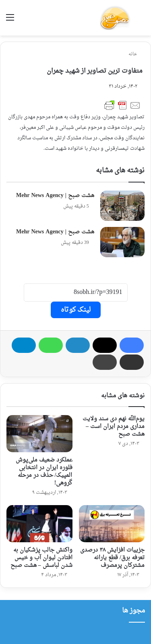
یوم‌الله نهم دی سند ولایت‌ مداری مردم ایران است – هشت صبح (114, 427)
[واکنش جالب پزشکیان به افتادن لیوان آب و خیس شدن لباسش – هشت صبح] (39, 524)
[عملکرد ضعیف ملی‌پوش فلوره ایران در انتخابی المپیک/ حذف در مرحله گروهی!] (39, 434)
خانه (135, 54)
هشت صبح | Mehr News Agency (55, 196)
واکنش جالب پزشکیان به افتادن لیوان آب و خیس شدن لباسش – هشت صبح (41, 558)
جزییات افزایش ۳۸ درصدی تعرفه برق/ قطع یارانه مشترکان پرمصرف (112, 558)
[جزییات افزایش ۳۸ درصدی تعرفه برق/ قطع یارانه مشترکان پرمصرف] (112, 524)
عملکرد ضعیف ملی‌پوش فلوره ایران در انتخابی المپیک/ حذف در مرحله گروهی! (44, 472)
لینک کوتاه (76, 310)
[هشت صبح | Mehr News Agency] (122, 206)
